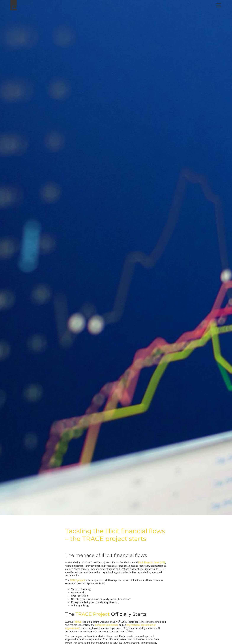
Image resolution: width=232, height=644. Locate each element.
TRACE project (77, 580)
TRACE (78, 622)
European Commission (107, 625)
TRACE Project (93, 614)
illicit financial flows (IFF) (152, 562)
